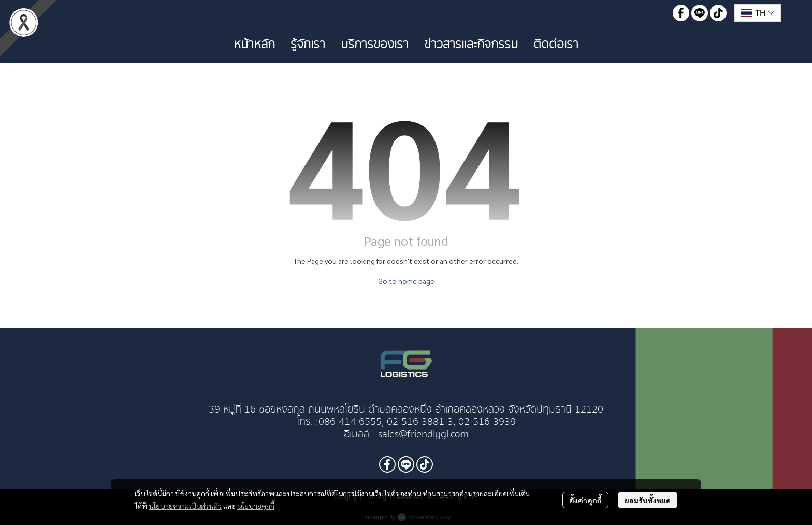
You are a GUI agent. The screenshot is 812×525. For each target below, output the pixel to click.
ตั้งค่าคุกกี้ (585, 500)
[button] (758, 13)
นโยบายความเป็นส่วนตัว (185, 506)
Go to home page (406, 281)
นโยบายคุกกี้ (256, 506)
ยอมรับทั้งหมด (648, 500)
